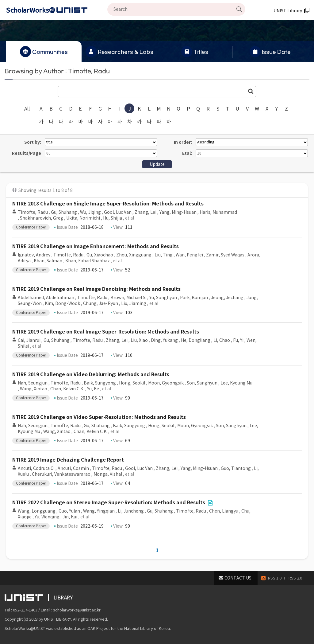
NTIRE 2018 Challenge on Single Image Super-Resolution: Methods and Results (108, 204)
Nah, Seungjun (33, 383)
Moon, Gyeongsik (166, 383)
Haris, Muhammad (218, 212)
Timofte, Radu (33, 212)
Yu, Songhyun (163, 298)
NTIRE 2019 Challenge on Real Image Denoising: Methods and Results (96, 289)
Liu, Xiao (139, 340)
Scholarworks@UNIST (57, 10)
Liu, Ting (164, 255)
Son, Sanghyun (202, 383)
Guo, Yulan (69, 511)
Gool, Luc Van (118, 212)
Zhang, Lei (146, 212)
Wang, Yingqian (99, 511)
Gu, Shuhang (64, 212)
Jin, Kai (70, 517)
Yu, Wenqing (47, 517)
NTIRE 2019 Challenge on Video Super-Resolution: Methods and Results (99, 417)
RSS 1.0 (275, 578)
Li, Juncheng (131, 511)
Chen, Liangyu (224, 511)
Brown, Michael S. (128, 298)
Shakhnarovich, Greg (42, 218)
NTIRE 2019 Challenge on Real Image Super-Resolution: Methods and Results (106, 332)
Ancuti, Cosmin (73, 468)
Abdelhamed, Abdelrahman (46, 298)
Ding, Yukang (164, 340)
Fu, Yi (238, 340)
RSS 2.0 (295, 578)
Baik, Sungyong (100, 383)
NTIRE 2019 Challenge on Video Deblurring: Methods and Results (91, 375)
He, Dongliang (196, 340)
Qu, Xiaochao (100, 255)
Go (251, 91)
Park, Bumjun (194, 298)
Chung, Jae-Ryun (101, 303)
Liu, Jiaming (134, 303)
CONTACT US (238, 578)
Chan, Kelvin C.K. (67, 389)
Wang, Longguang (37, 511)
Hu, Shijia (113, 218)
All (27, 109)
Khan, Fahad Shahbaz (88, 261)
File (210, 503)
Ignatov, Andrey (34, 255)
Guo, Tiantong (236, 468)
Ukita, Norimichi (83, 218)
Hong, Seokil (132, 383)
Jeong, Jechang (227, 298)
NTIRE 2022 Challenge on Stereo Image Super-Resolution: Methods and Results (109, 503)
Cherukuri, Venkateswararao (61, 474)
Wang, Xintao (34, 389)
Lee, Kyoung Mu (236, 383)
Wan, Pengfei (189, 255)
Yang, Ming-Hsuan (178, 212)
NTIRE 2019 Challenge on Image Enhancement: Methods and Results (96, 246)
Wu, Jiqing (90, 212)
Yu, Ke (93, 389)
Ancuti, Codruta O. (36, 468)
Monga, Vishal (108, 474)
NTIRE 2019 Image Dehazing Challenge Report (68, 460)
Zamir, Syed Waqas (225, 255)
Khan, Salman (48, 261)
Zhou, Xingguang (134, 255)
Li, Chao (222, 340)
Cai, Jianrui (29, 340)
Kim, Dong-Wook (62, 303)
